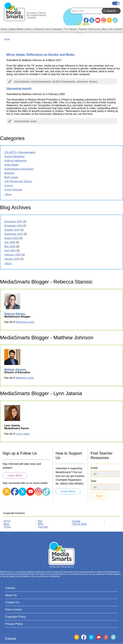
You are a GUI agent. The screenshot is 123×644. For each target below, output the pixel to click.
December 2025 (13, 222)
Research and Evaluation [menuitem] (49, 29)
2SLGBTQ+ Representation (64, 81)
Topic (94, 481)
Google (76, 521)
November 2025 (13, 226)
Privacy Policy (14, 624)
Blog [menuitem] (104, 29)
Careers (10, 588)
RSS (109, 20)
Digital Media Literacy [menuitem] (21, 29)
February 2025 (13, 255)
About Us (11, 595)
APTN (7, 521)
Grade (94, 468)
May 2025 (10, 246)
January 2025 (12, 259)
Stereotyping (82, 81)
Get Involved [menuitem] (115, 29)
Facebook (86, 19)
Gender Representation (41, 81)
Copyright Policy (15, 617)
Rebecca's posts (25, 322)
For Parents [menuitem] (71, 29)
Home (7, 39)
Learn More (15, 475)
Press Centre (13, 610)
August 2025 (11, 238)
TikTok (115, 20)
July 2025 (10, 242)
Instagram (103, 20)
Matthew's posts (25, 378)
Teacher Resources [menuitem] (89, 29)
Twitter (92, 20)
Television (93, 81)
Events (34, 121)
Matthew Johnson (15, 370)
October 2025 (12, 230)
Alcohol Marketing (22, 81)
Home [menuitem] (4, 29)
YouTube (98, 20)
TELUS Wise (79, 524)
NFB (40, 524)
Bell (40, 521)
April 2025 (10, 251)
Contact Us (12, 602)
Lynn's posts (23, 434)
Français (116, 3)
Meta (6, 524)
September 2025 (14, 234)
